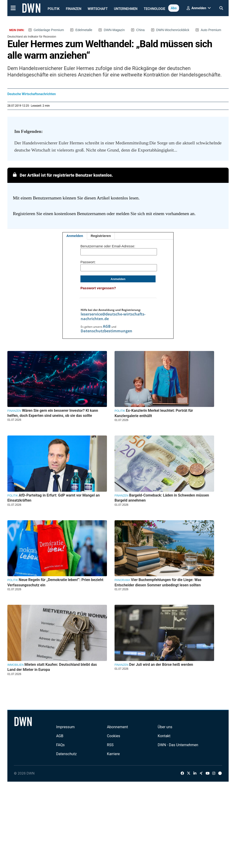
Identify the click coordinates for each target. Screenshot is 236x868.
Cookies (114, 736)
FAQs (60, 745)
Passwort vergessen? (98, 288)
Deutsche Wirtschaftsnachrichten (32, 94)
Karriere (113, 754)
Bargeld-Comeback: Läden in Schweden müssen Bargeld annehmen (162, 498)
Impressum (65, 727)
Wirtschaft (98, 9)
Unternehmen (126, 9)
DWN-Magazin (114, 30)
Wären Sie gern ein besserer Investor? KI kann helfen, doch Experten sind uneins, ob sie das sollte (53, 413)
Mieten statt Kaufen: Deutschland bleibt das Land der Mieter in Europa (52, 667)
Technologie (155, 9)
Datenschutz (66, 754)
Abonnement (117, 727)
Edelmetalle (84, 30)
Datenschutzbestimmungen (106, 331)
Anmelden (75, 236)
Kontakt (164, 736)
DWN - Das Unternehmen (178, 745)
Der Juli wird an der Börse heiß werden (161, 665)
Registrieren (101, 236)
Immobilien (16, 665)
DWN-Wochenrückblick (173, 30)
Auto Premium (211, 30)
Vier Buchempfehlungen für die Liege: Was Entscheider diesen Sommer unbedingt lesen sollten (158, 582)
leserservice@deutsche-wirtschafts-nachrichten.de (113, 316)
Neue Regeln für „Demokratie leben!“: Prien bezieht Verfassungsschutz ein (55, 582)
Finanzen (74, 9)
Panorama (122, 580)
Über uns (165, 727)
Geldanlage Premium (49, 30)
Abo (174, 8)
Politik (54, 9)
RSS (110, 745)
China (140, 30)
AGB (107, 326)
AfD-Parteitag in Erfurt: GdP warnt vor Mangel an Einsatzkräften (54, 498)
